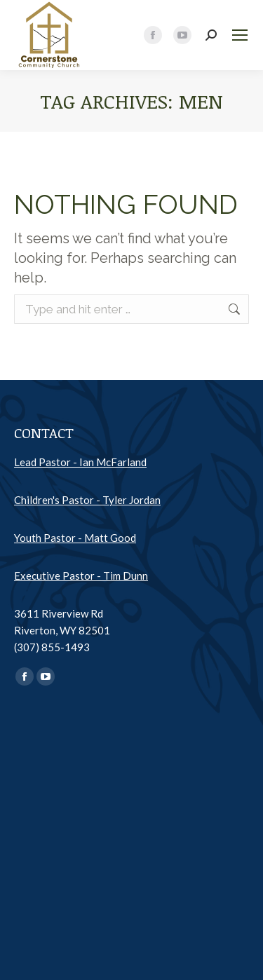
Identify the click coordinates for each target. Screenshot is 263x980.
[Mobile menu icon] (240, 35)
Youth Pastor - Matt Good (75, 538)
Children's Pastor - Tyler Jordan (87, 500)
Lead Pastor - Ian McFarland (80, 462)
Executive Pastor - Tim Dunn (81, 576)
